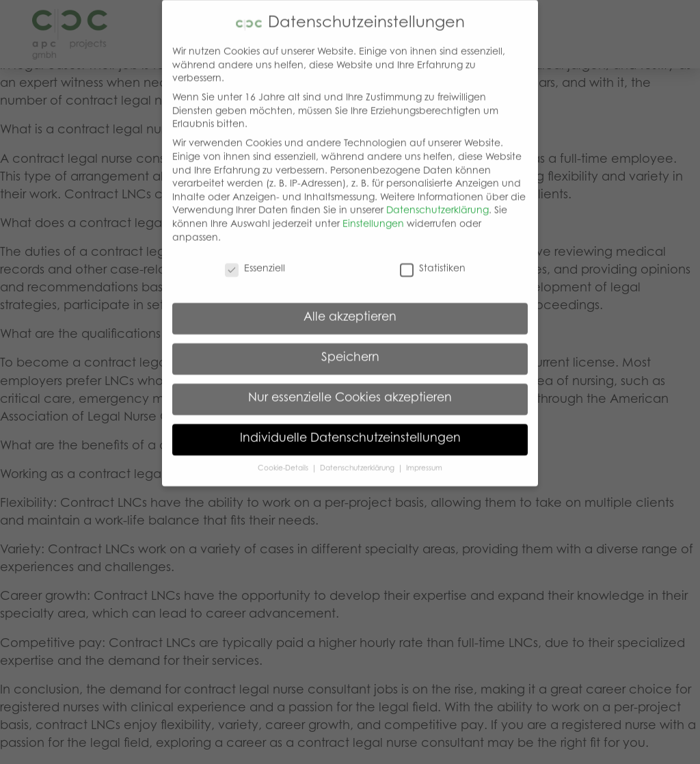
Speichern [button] (350, 347)
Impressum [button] (424, 457)
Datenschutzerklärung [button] (358, 457)
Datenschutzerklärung (437, 200)
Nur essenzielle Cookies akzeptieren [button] (350, 387)
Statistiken (433, 258)
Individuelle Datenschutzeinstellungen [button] (350, 427)
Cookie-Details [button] (284, 457)
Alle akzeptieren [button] (350, 306)
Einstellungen (373, 213)
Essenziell (255, 258)
